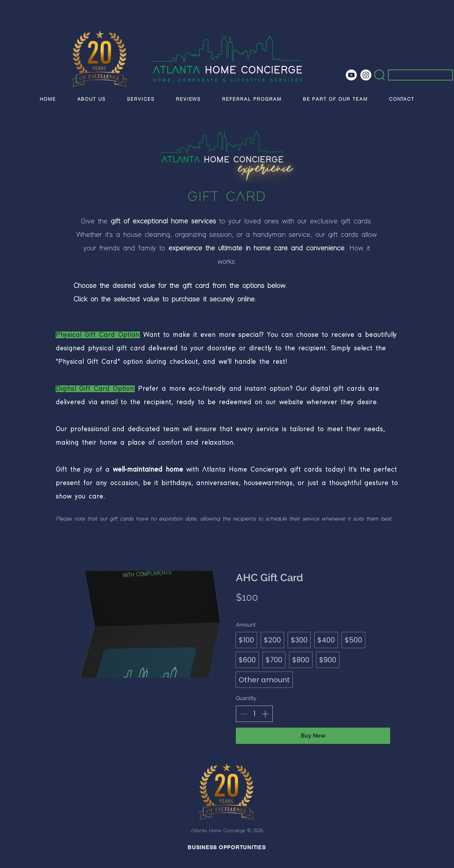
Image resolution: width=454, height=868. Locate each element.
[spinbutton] (254, 714)
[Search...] (416, 77)
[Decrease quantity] (244, 714)
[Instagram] (366, 75)
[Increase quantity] (265, 714)
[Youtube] (351, 75)
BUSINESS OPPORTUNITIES (227, 847)
